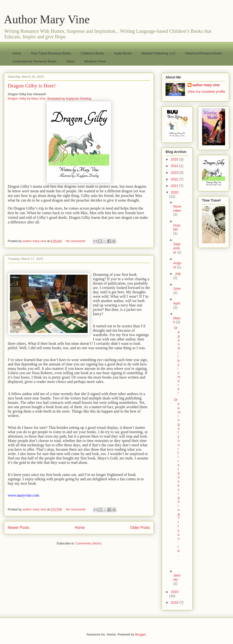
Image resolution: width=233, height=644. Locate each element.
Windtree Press (95, 61)
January (177, 577)
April (177, 303)
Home (17, 53)
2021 (175, 186)
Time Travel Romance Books (51, 53)
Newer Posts (18, 528)
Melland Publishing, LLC (158, 53)
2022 (175, 179)
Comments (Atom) (88, 543)
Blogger (140, 634)
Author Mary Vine (47, 19)
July (178, 274)
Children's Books (93, 53)
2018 (175, 602)
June (177, 288)
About (70, 61)
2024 (175, 166)
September (177, 248)
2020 (175, 192)
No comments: (76, 241)
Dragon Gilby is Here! (32, 86)
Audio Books (123, 53)
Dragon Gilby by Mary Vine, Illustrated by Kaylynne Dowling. (50, 98)
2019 (175, 592)
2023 (175, 173)
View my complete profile (206, 92)
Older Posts (140, 528)
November (177, 208)
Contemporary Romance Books (35, 61)
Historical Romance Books (204, 53)
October (177, 227)
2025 (175, 159)
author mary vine (206, 85)
